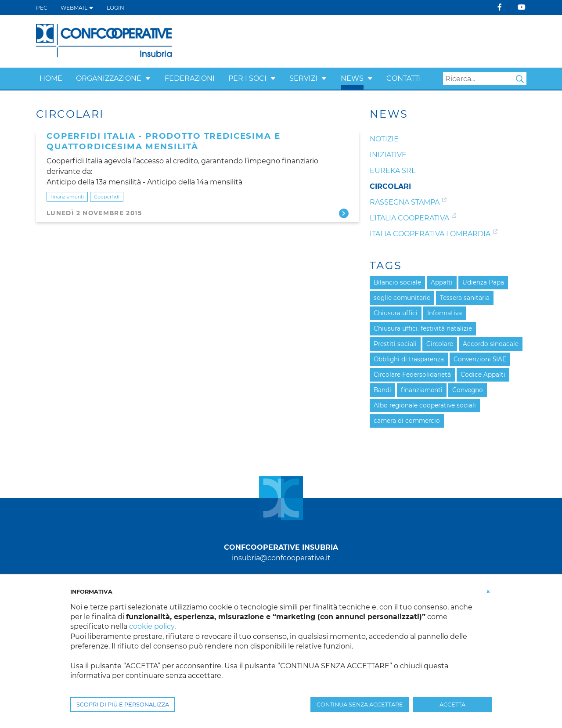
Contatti (404, 78)
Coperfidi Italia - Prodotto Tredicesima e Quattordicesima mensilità (163, 141)
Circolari (390, 186)
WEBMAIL (77, 8)
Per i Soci (247, 78)
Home (51, 78)
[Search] (485, 79)
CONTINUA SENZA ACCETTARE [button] (360, 705)
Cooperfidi (107, 197)
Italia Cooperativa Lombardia (430, 234)
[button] (148, 78)
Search (520, 79)
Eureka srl (393, 171)
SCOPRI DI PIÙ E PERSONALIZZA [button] (123, 705)
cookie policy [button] (152, 626)
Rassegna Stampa (405, 202)
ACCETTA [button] (452, 705)
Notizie (384, 139)
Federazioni (190, 78)
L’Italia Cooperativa (409, 218)
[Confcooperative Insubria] (104, 41)
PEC (42, 8)
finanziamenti (67, 197)
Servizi (303, 78)
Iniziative (388, 155)
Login (115, 8)
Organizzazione (109, 78)
